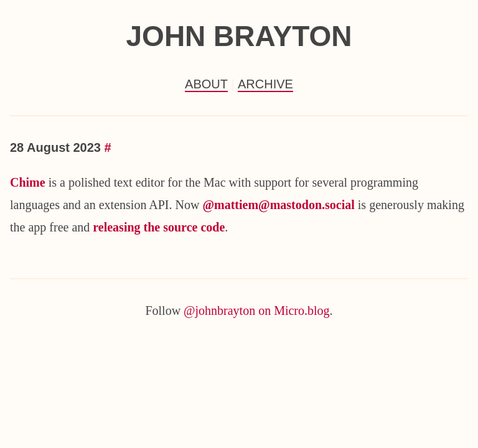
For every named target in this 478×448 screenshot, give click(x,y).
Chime (28, 182)
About (206, 84)
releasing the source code (159, 227)
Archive (265, 84)
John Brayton (239, 36)
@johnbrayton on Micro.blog (257, 310)
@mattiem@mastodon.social (278, 205)
